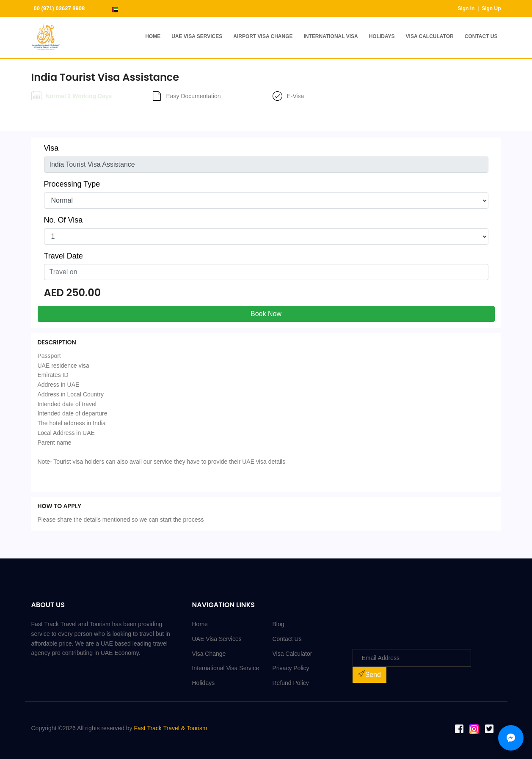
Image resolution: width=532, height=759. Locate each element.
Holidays (382, 36)
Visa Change (209, 654)
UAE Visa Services (197, 36)
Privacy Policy (291, 668)
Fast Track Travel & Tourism (171, 728)
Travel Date (63, 256)
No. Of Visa (63, 220)
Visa (51, 148)
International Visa (331, 36)
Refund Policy (290, 683)
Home (153, 36)
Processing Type (72, 184)
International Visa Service (225, 668)
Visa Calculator (430, 36)
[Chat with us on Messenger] (511, 738)
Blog (278, 624)
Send (369, 674)
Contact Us (481, 36)
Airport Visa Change (263, 36)
